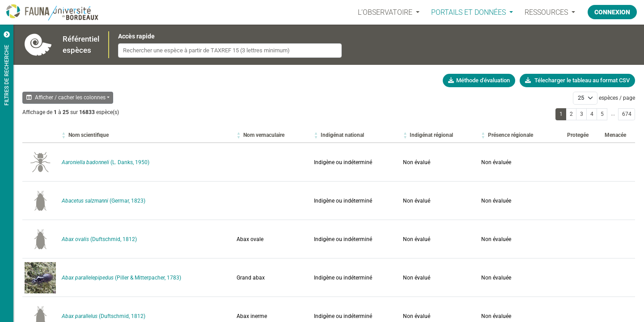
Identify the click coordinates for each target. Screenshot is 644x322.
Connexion (612, 12)
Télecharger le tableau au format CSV (577, 80)
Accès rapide (136, 36)
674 (627, 114)
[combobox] (230, 51)
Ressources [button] (547, 12)
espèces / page (617, 98)
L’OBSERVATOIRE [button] (386, 12)
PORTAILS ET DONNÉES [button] (469, 12)
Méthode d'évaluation (479, 80)
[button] (89, 135)
